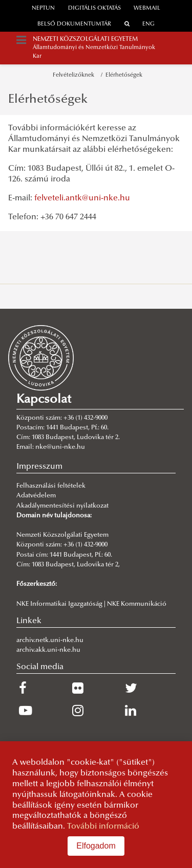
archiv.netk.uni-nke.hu (50, 641)
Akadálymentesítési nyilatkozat (62, 506)
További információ (103, 827)
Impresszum (39, 467)
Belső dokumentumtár (74, 24)
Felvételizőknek (75, 75)
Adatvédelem (36, 496)
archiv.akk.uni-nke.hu (48, 650)
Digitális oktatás (94, 8)
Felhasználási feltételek (51, 486)
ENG (148, 24)
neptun (43, 8)
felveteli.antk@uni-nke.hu (82, 198)
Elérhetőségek (124, 75)
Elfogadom (96, 846)
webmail (147, 8)
